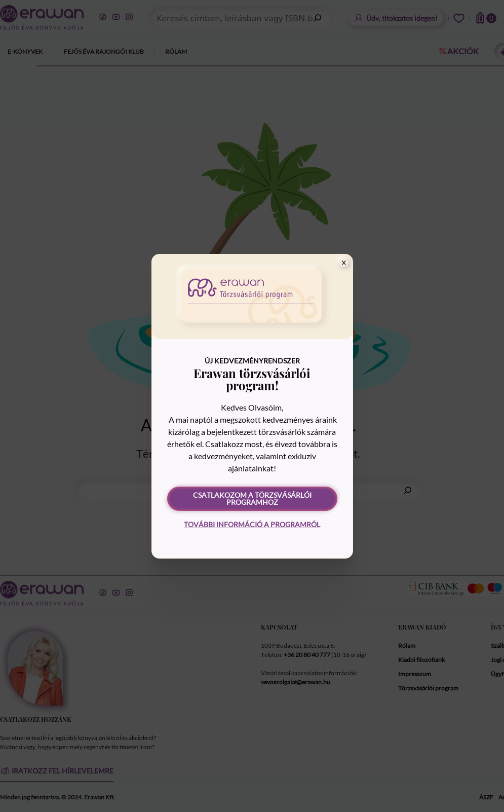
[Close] (344, 263)
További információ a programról (252, 524)
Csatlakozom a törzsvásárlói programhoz (252, 499)
